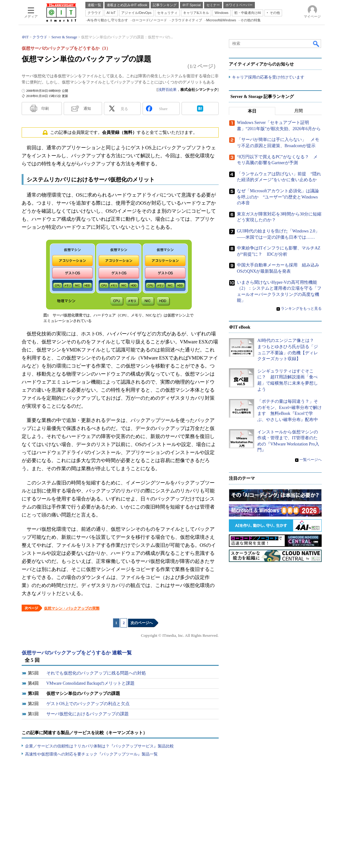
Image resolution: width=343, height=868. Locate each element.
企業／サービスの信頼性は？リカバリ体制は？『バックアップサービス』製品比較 (99, 746)
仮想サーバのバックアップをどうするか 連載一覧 (77, 653)
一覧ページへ (311, 460)
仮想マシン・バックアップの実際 (72, 608)
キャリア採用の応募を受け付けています (268, 77)
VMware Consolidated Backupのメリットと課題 (90, 683)
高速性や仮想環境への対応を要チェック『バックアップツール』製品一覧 (91, 754)
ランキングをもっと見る (301, 308)
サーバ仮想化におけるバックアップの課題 (88, 714)
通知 (87, 108)
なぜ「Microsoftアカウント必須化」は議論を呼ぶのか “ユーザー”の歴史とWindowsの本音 (278, 197)
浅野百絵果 (167, 90)
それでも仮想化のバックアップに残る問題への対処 (96, 673)
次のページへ (142, 623)
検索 (316, 44)
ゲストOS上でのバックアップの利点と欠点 (88, 704)
